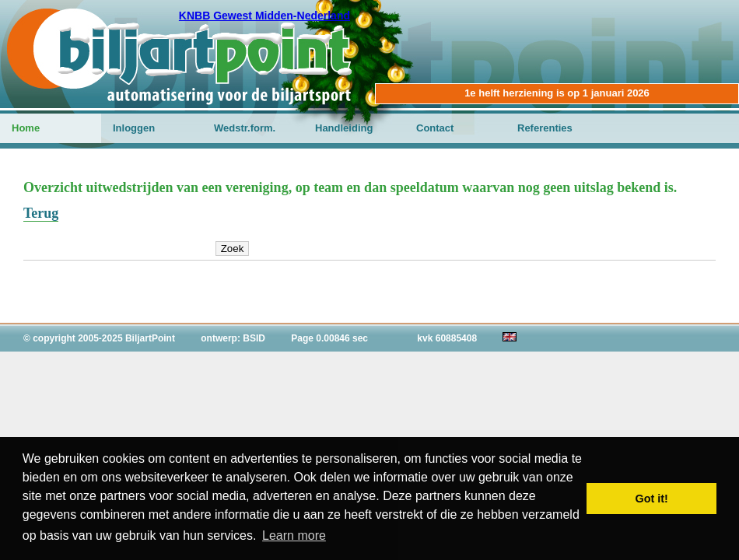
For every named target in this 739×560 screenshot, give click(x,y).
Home (26, 128)
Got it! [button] (652, 499)
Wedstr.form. (245, 128)
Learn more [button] (294, 535)
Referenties (545, 128)
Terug (41, 213)
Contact (435, 128)
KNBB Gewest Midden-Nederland (264, 16)
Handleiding (344, 128)
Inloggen (134, 128)
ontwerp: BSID (233, 338)
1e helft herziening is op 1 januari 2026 (557, 93)
